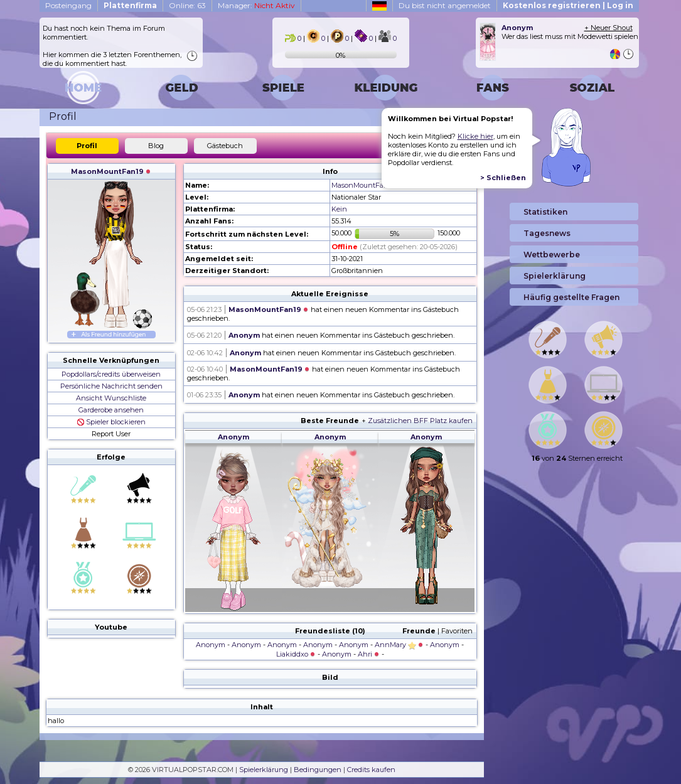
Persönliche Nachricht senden (111, 386)
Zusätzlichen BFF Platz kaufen (420, 421)
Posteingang (68, 5)
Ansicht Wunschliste (111, 398)
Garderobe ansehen (111, 410)
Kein (339, 209)
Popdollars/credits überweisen (111, 374)
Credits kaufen (371, 770)
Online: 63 (187, 5)
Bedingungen (318, 770)
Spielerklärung (264, 770)
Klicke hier (475, 136)
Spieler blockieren (111, 422)
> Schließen (503, 178)
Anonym (244, 335)
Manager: (256, 5)
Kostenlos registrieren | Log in (568, 5)
